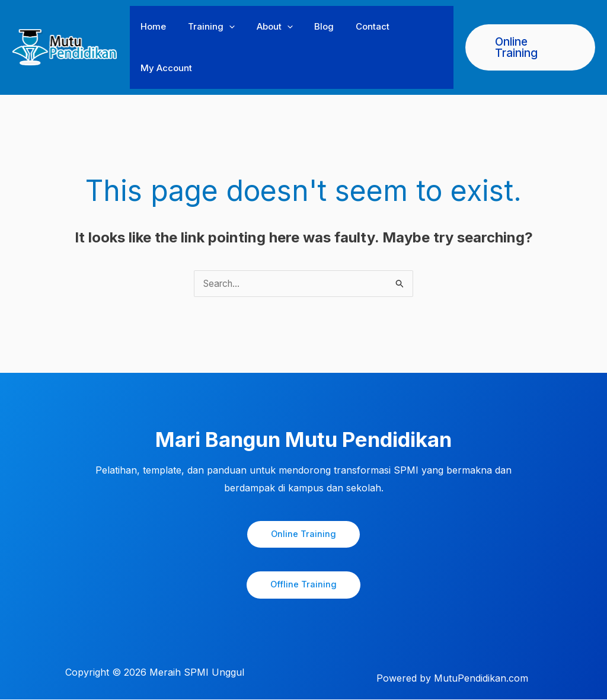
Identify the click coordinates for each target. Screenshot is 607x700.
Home (151, 26)
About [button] (265, 27)
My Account (164, 68)
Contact (355, 26)
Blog (310, 26)
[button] (223, 27)
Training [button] (205, 27)
